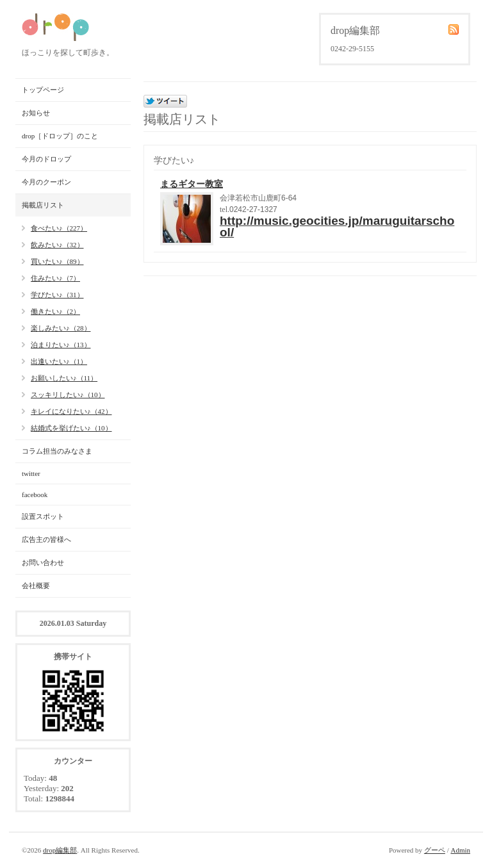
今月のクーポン (46, 182)
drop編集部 (60, 850)
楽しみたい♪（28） (61, 328)
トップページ (43, 90)
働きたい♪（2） (55, 311)
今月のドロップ (46, 159)
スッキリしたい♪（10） (68, 395)
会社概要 (36, 585)
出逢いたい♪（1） (59, 361)
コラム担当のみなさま (57, 451)
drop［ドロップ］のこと (60, 136)
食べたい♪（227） (59, 228)
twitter (31, 473)
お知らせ (36, 113)
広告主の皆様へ (46, 539)
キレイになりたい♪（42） (71, 411)
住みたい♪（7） (55, 278)
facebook (35, 495)
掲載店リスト (43, 205)
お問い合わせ (43, 562)
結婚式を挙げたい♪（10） (71, 428)
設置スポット (43, 516)
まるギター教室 (192, 184)
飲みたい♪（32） (57, 245)
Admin (460, 850)
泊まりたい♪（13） (61, 345)
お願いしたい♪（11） (64, 378)
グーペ (435, 850)
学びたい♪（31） (57, 295)
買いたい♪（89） (57, 261)
